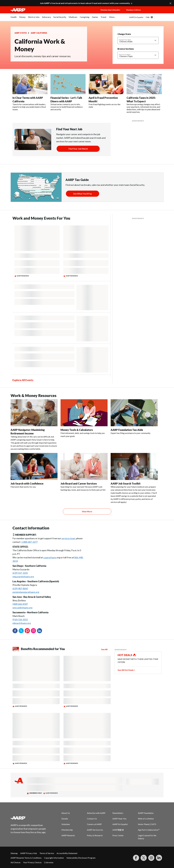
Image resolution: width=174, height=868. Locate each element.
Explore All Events (23, 380)
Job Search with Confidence (27, 483)
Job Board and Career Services (79, 483)
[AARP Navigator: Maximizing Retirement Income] (34, 425)
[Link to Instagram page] (151, 858)
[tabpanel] (146, 17)
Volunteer (66, 824)
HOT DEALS (125, 655)
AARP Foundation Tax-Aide (127, 430)
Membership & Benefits (110, 10)
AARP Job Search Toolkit (126, 483)
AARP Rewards (68, 835)
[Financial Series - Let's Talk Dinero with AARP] (68, 92)
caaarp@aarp (50, 557)
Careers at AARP (94, 824)
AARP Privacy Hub (29, 853)
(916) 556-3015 (20, 620)
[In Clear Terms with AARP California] (30, 92)
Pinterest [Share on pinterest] (27, 631)
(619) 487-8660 (20, 588)
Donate (65, 819)
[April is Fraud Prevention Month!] (106, 91)
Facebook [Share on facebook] (15, 631)
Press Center (118, 835)
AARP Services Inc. (95, 830)
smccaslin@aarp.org (22, 608)
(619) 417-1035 (20, 573)
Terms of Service (47, 853)
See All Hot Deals (126, 670)
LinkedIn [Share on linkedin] (40, 631)
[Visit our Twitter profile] (144, 858)
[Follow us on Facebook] (136, 858)
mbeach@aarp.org (22, 623)
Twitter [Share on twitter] (21, 631)
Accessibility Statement (67, 853)
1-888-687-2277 (29, 542)
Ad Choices (16, 862)
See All (104, 649)
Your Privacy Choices (32, 862)
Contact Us (92, 819)
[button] (155, 12)
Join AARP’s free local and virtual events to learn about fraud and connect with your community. (85, 3)
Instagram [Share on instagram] (33, 631)
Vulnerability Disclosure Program (81, 858)
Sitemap (14, 853)
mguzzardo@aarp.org (23, 577)
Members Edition (133, 10)
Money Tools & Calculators (77, 430)
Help (148, 17)
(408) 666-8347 (20, 604)
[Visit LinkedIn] (159, 858)
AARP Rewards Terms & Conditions (26, 858)
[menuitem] (14, 18)
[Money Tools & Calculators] (84, 418)
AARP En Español (136, 17)
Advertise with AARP (96, 813)
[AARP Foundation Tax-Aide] (134, 417)
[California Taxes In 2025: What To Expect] (144, 94)
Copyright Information (54, 858)
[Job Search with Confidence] (34, 471)
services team (68, 538)
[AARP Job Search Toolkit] (134, 478)
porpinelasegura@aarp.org (26, 592)
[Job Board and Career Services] (84, 472)
